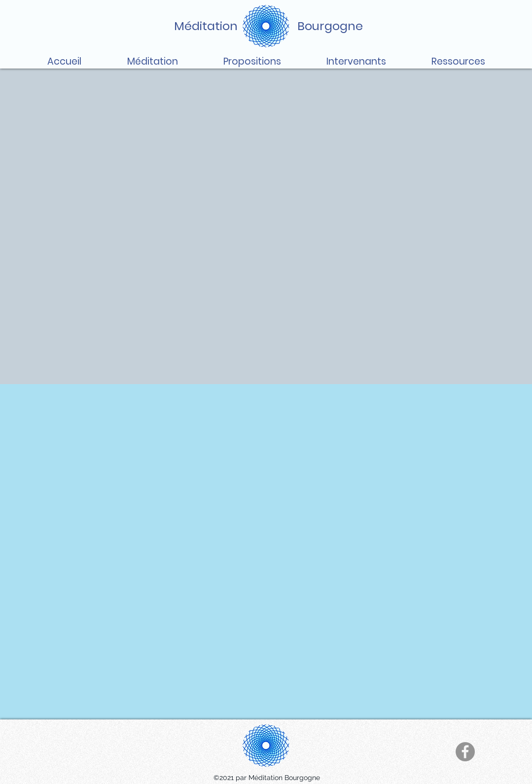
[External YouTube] (266, 552)
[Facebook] (465, 752)
